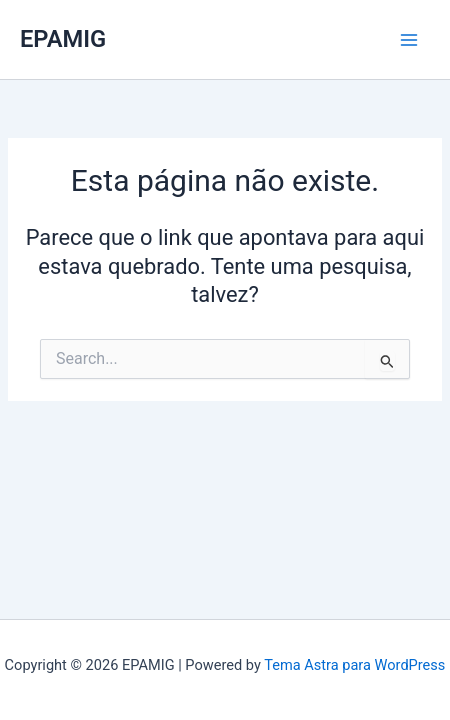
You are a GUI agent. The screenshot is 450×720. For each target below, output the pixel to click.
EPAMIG (63, 39)
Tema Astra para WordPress (354, 665)
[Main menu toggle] (409, 40)
